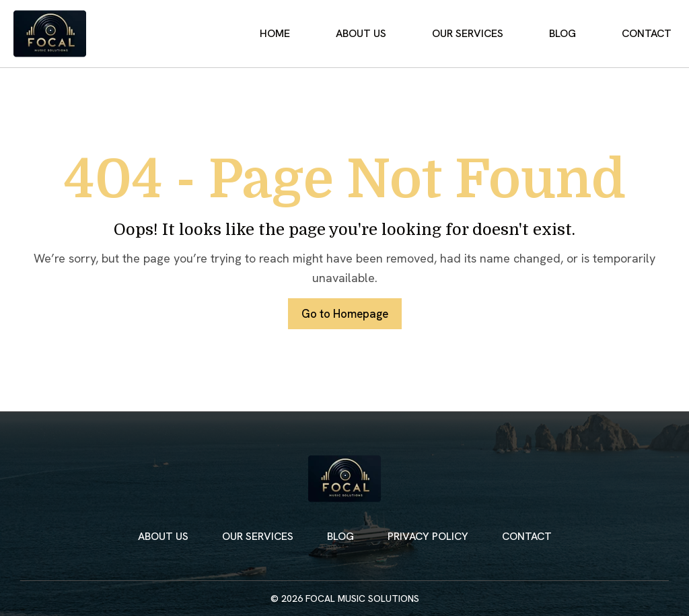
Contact (651, 34)
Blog (575, 34)
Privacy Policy (428, 536)
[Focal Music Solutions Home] (50, 34)
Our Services (489, 34)
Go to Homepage (344, 314)
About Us (391, 34)
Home (314, 34)
